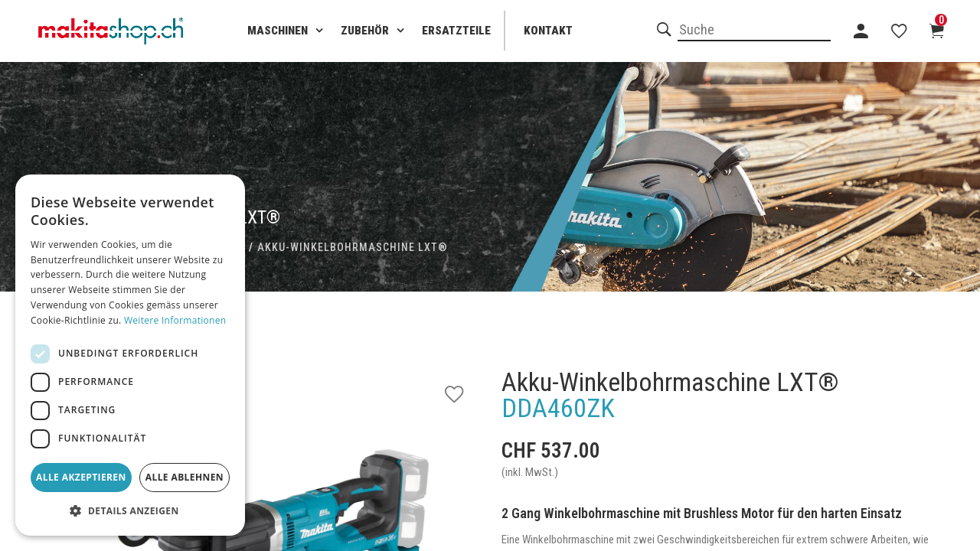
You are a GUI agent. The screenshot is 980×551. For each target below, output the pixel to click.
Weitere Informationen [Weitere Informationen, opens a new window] (175, 320)
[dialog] (130, 355)
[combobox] (754, 31)
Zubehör (365, 31)
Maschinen (278, 31)
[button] (130, 511)
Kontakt (548, 31)
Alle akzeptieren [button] (81, 477)
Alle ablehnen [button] (185, 477)
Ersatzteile (456, 31)
